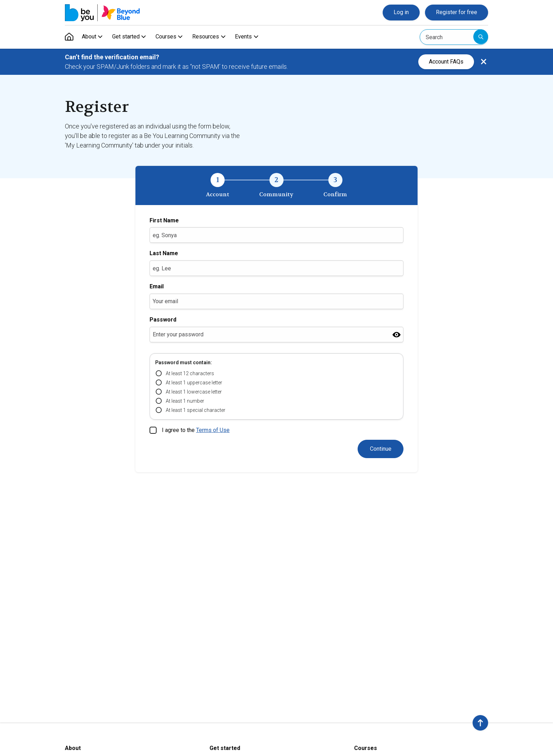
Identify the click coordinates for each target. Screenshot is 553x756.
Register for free (457, 12)
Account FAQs (446, 62)
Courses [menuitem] (168, 37)
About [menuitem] (89, 37)
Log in (401, 12)
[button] (480, 723)
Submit (481, 37)
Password (163, 320)
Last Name (164, 253)
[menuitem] (69, 37)
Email (157, 286)
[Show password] (397, 334)
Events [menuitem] (248, 37)
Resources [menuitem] (209, 37)
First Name (164, 220)
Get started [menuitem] (127, 37)
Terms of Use (213, 430)
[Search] (454, 37)
